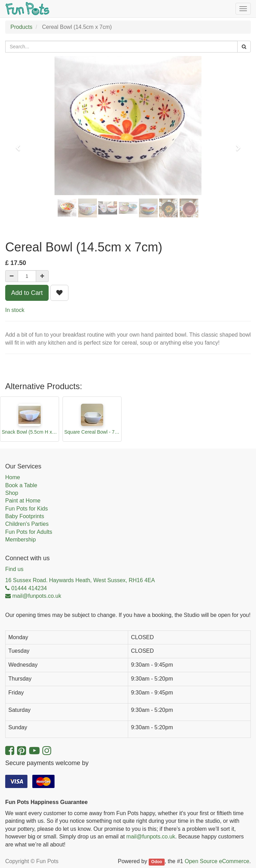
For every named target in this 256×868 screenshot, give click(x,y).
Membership (20, 540)
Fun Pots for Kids (27, 509)
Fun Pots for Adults (29, 532)
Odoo (156, 862)
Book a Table (21, 485)
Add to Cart (27, 293)
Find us (14, 569)
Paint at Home (23, 501)
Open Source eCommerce (217, 861)
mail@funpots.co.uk (151, 837)
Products (21, 27)
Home (13, 477)
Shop (12, 493)
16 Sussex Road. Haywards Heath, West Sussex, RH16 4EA (80, 580)
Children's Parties (27, 524)
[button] (20, 145)
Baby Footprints (25, 516)
